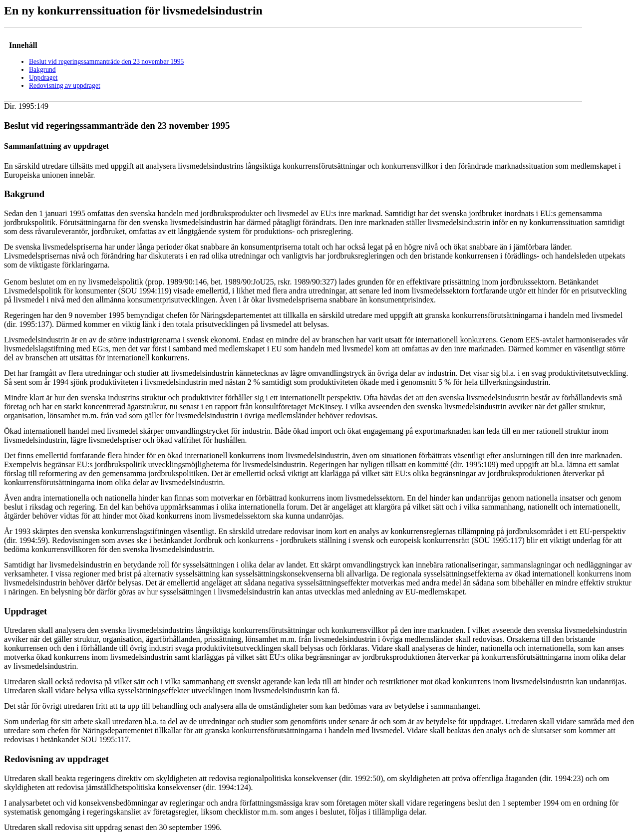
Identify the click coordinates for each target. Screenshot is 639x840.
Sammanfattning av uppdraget (56, 146)
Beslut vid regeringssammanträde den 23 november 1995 (106, 62)
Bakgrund (42, 70)
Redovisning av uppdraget (65, 86)
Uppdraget (43, 78)
